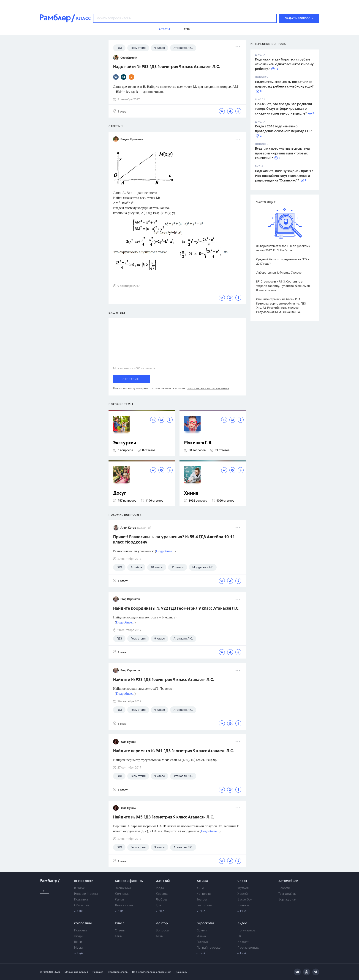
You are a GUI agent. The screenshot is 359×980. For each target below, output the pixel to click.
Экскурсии (125, 443)
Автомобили (288, 881)
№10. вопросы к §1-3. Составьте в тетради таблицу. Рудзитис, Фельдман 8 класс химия (283, 286)
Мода (160, 888)
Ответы (120, 931)
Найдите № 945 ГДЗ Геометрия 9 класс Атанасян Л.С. (164, 817)
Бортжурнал (288, 900)
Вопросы (162, 931)
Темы (119, 936)
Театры (202, 900)
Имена (201, 936)
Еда (159, 905)
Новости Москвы (86, 894)
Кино (200, 888)
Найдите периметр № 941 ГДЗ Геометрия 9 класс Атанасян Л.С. (174, 751)
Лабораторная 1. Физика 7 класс (279, 273)
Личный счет (124, 905)
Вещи (78, 942)
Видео (242, 923)
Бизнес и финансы (129, 881)
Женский (163, 881)
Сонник (202, 931)
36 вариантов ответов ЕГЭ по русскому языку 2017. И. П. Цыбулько (283, 248)
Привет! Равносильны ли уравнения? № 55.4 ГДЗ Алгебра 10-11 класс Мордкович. (174, 540)
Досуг (120, 493)
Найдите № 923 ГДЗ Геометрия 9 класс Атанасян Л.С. (164, 680)
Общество (82, 905)
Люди (78, 936)
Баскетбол (245, 900)
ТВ (239, 936)
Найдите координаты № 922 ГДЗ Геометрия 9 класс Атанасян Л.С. (176, 609)
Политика (81, 900)
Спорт (242, 881)
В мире (79, 888)
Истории (80, 931)
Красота (162, 894)
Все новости (84, 881)
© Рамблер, (47, 972)
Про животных (248, 948)
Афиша (202, 881)
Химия (191, 493)
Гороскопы (205, 923)
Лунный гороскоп (209, 948)
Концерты (204, 894)
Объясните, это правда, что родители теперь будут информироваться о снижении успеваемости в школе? (283, 109)
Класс (120, 923)
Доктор (162, 923)
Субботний (83, 923)
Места (79, 948)
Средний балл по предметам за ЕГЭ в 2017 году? (283, 261)
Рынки (119, 900)
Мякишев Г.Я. (198, 443)
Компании (122, 894)
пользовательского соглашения (208, 388)
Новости (284, 888)
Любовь (162, 900)
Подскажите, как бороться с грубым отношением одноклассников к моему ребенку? (284, 64)
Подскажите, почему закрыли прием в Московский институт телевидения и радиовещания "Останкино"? (284, 176)
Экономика (123, 888)
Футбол (243, 888)
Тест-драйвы (287, 894)
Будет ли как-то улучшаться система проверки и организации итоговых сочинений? (282, 153)
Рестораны (204, 905)
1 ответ (120, 111)
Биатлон (243, 905)
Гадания (203, 942)
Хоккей (243, 894)
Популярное (246, 931)
